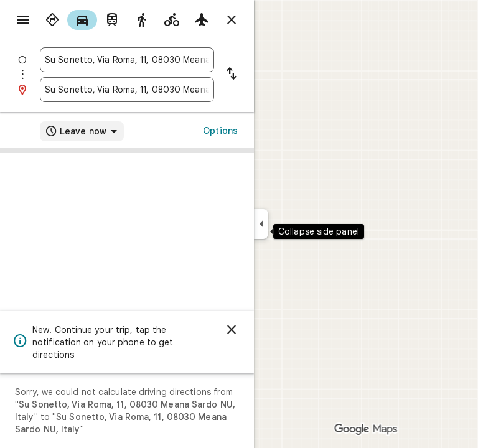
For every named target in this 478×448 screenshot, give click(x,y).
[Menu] (23, 20)
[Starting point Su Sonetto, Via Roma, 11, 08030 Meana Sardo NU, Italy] (127, 60)
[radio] (52, 20)
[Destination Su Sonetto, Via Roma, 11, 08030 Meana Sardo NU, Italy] (127, 90)
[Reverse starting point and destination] (232, 75)
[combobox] (127, 60)
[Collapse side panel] (261, 224)
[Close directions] (232, 20)
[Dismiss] (232, 330)
